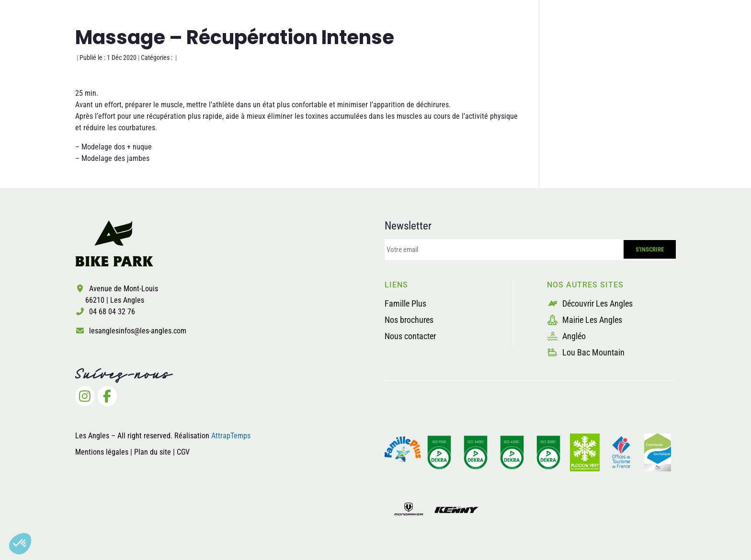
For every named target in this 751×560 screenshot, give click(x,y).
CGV (183, 452)
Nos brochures (409, 320)
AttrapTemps (231, 436)
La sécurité (504, 45)
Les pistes (437, 45)
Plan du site (154, 452)
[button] (20, 544)
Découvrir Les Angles (590, 303)
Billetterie (660, 45)
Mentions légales (102, 452)
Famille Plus (405, 303)
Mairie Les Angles (585, 320)
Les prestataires (584, 45)
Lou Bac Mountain (586, 352)
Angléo (566, 336)
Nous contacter (410, 336)
